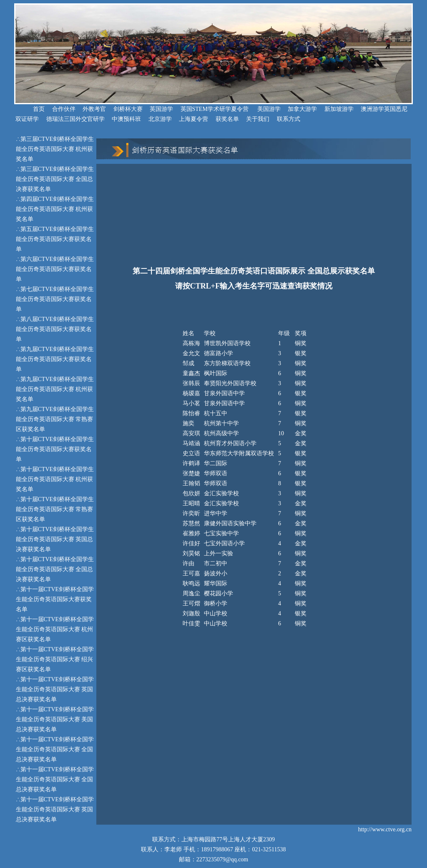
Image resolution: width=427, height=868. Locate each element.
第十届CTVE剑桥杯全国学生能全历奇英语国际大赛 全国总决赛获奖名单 (55, 569)
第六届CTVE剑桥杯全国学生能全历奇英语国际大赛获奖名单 (55, 269)
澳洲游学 (372, 109)
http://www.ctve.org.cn (385, 829)
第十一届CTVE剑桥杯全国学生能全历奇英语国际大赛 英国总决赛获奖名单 (55, 689)
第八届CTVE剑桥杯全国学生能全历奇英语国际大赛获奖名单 (55, 329)
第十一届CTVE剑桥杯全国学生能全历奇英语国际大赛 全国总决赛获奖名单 (55, 749)
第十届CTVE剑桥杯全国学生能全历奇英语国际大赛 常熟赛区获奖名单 (55, 509)
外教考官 (94, 109)
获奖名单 (227, 119)
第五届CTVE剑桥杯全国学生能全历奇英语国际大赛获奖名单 (55, 239)
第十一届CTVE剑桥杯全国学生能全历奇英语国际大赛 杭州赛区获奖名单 (55, 629)
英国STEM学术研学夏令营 (215, 109)
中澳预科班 (126, 119)
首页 (30, 109)
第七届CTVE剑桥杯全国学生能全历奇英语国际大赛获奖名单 (55, 299)
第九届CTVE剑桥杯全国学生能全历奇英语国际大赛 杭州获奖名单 (55, 389)
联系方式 (289, 119)
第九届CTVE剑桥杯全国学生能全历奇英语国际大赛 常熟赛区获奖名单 (55, 419)
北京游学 (160, 119)
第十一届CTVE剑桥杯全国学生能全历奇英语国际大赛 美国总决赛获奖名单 (55, 719)
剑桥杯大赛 (128, 109)
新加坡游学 (339, 109)
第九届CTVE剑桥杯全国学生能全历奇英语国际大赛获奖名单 (55, 359)
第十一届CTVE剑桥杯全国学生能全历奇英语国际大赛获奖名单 (55, 599)
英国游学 (161, 109)
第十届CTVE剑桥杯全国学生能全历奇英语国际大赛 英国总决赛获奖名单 (55, 539)
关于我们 (258, 119)
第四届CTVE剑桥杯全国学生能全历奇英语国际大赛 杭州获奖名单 (55, 209)
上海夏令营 (193, 119)
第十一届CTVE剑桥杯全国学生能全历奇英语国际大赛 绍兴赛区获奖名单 (55, 659)
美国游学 (269, 109)
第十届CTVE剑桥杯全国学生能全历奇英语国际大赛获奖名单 (55, 449)
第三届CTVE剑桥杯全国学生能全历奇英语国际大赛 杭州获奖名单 (55, 149)
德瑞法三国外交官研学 (75, 119)
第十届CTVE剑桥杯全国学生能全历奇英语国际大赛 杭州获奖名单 (55, 479)
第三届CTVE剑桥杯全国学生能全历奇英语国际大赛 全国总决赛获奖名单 (55, 179)
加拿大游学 (302, 109)
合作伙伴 (64, 109)
